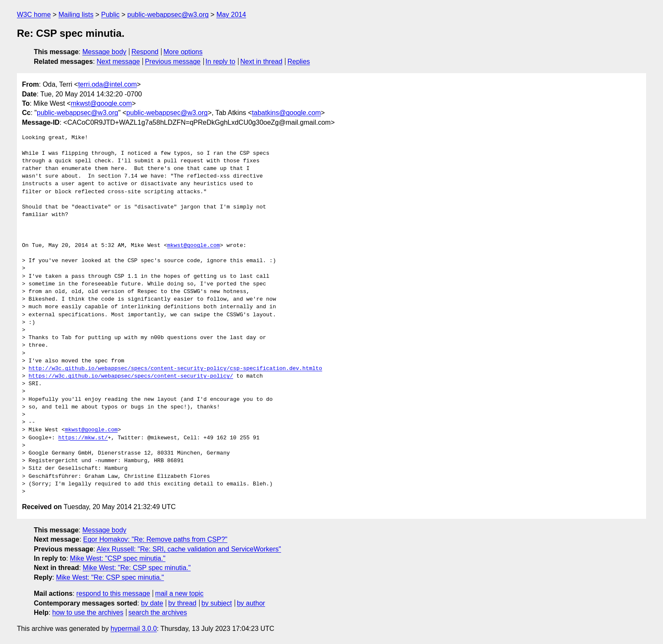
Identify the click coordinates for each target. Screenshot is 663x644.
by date (152, 603)
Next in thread (261, 62)
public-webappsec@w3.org (168, 15)
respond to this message (113, 593)
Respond (145, 52)
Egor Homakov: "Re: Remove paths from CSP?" (155, 539)
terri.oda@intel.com (108, 84)
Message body (104, 52)
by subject (216, 603)
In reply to (220, 62)
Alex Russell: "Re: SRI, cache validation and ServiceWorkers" (189, 549)
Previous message (173, 62)
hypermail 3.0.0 (133, 629)
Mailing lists (76, 15)
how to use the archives (88, 612)
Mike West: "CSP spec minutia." (118, 558)
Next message (118, 62)
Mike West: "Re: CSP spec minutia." (137, 568)
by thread (182, 603)
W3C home (34, 15)
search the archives (158, 612)
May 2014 (231, 15)
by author (251, 603)
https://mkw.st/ (83, 438)
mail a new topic (179, 593)
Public (110, 15)
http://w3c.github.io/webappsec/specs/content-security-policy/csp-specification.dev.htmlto (175, 369)
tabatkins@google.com (286, 113)
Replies (299, 62)
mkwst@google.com (101, 103)
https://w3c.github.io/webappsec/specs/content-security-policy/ (131, 376)
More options (183, 52)
